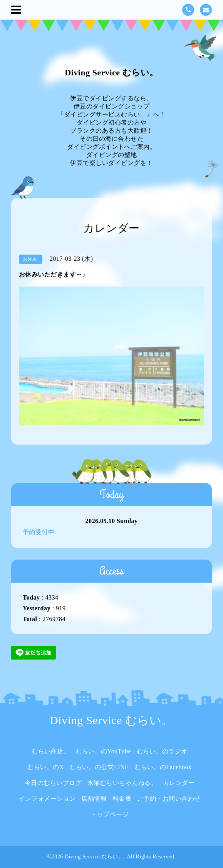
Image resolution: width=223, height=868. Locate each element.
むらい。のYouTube (103, 751)
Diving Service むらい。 (111, 72)
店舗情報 (94, 799)
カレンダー (179, 783)
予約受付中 (39, 532)
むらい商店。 (51, 751)
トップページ (110, 814)
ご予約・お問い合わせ (169, 799)
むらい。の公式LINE (99, 767)
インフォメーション (47, 799)
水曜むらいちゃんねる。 (122, 783)
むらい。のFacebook (163, 767)
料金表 (122, 799)
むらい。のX (46, 767)
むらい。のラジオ (162, 751)
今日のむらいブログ (53, 783)
